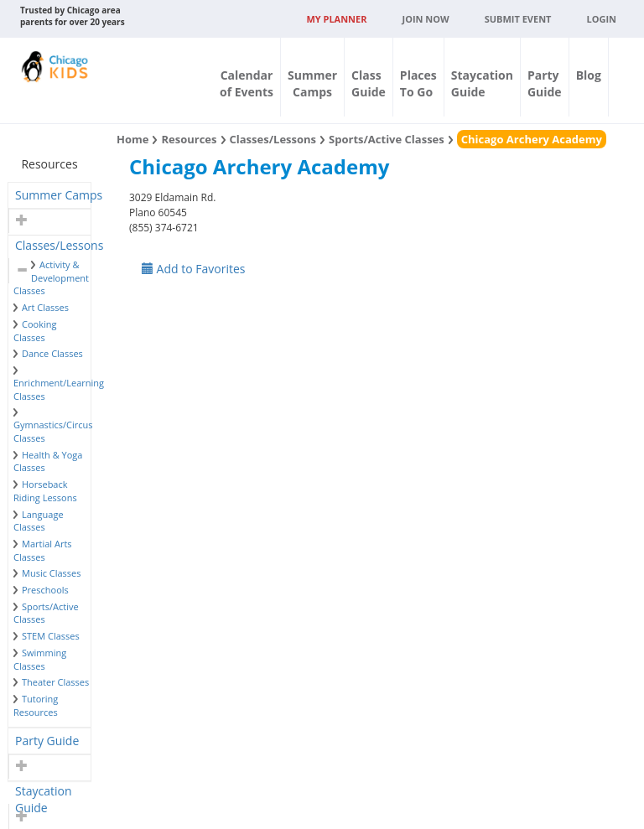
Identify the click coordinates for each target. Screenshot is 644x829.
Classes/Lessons (59, 245)
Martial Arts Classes (43, 550)
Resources (189, 139)
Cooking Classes (35, 331)
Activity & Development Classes (51, 277)
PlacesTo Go (418, 83)
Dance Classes (52, 353)
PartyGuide (545, 83)
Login (601, 19)
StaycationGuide (482, 83)
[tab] (49, 195)
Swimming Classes (40, 659)
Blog (589, 75)
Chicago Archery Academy (532, 139)
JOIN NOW (426, 19)
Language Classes (39, 521)
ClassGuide (369, 83)
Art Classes (45, 307)
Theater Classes (55, 682)
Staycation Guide (43, 793)
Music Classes (52, 573)
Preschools (45, 590)
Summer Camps (59, 195)
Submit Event (518, 19)
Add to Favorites (194, 269)
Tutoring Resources (36, 705)
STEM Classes (51, 636)
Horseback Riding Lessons (45, 491)
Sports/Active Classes (387, 139)
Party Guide (47, 741)
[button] (20, 220)
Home (132, 139)
